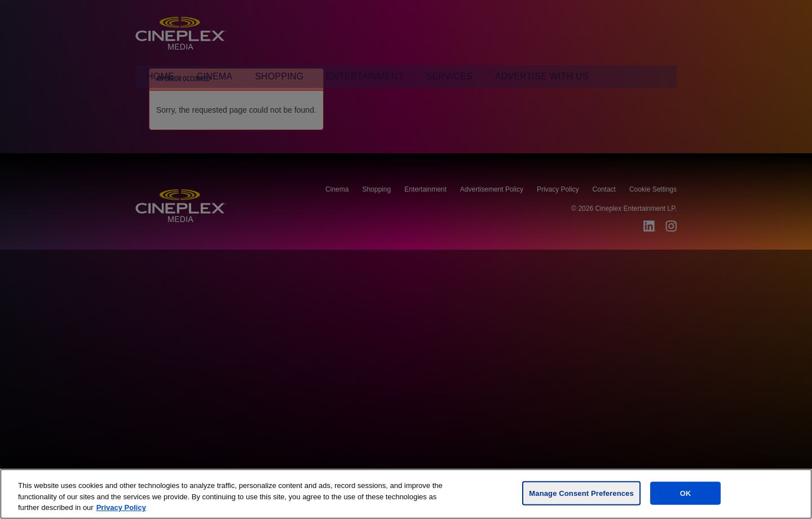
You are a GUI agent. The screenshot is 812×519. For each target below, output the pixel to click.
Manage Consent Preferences (581, 493)
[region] (406, 494)
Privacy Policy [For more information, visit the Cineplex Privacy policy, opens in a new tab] (121, 507)
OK (686, 493)
